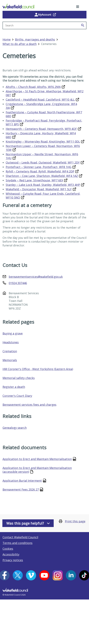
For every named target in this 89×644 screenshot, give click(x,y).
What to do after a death (20, 44)
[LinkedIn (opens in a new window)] (71, 575)
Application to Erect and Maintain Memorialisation (37, 459)
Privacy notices (13, 560)
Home (7, 39)
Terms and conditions (17, 543)
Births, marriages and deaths (35, 39)
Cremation (10, 351)
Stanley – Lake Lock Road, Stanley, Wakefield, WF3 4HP (43, 185)
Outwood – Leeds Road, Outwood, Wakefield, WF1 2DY (43, 162)
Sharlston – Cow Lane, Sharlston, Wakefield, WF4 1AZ (42, 176)
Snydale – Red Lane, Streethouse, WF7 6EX (34, 180)
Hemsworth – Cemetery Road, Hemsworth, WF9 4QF (41, 129)
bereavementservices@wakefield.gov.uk (36, 277)
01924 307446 (18, 283)
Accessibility (11, 554)
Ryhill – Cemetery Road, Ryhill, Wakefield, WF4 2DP (40, 171)
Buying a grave (13, 333)
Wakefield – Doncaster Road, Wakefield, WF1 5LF (39, 189)
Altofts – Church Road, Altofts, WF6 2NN (33, 87)
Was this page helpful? (28, 523)
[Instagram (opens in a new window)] (58, 575)
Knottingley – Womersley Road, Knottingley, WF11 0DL (43, 141)
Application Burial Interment (22, 481)
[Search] (83, 25)
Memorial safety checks (19, 378)
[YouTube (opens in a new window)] (44, 575)
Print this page (75, 521)
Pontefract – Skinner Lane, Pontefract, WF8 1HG (39, 167)
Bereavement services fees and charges (29, 405)
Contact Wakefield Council (20, 537)
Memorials (10, 360)
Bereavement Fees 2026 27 (21, 489)
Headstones (11, 342)
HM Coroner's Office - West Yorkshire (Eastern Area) (38, 369)
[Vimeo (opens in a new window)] (31, 575)
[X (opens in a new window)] (18, 575)
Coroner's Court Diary (17, 396)
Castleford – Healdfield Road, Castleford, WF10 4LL (40, 100)
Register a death (14, 387)
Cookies (8, 549)
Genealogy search (15, 428)
